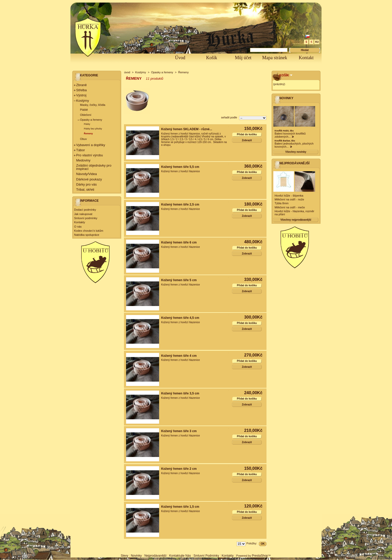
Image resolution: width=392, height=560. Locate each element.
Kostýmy (82, 101)
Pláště (84, 110)
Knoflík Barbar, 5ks (285, 141)
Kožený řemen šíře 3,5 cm (180, 393)
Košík (212, 58)
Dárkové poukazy (89, 179)
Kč (317, 42)
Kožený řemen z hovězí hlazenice (180, 171)
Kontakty (80, 222)
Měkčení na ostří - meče (290, 207)
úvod (127, 72)
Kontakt (306, 58)
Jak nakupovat (83, 214)
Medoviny (83, 160)
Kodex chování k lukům (89, 231)
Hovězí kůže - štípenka (289, 196)
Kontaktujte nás (180, 556)
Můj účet (243, 58)
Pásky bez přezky (93, 129)
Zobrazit (247, 140)
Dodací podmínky (85, 210)
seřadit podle (229, 117)
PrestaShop (260, 556)
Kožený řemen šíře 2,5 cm (180, 205)
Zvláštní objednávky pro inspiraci (94, 167)
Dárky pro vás (86, 184)
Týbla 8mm (282, 203)
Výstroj (81, 95)
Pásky (87, 124)
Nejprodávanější (294, 163)
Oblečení (86, 115)
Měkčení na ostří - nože (289, 199)
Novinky (286, 98)
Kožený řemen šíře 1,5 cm (180, 507)
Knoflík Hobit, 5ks (284, 131)
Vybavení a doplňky (91, 145)
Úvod (180, 58)
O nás (78, 227)
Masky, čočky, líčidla (93, 105)
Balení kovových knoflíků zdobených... (290, 135)
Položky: (252, 543)
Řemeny (88, 134)
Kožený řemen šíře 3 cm (179, 431)
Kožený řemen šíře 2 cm (179, 469)
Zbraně (81, 85)
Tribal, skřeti (85, 190)
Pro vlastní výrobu (89, 155)
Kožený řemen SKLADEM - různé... (187, 129)
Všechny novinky (296, 152)
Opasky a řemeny (91, 120)
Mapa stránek (275, 58)
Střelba (81, 90)
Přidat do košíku (247, 134)
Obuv (83, 139)
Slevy (124, 556)
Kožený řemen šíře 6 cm (179, 242)
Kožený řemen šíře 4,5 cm (180, 318)
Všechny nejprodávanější (296, 220)
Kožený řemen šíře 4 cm (179, 356)
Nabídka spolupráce (87, 235)
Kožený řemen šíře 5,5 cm (180, 167)
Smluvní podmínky (86, 218)
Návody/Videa (86, 174)
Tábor (80, 150)
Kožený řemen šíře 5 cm (179, 280)
